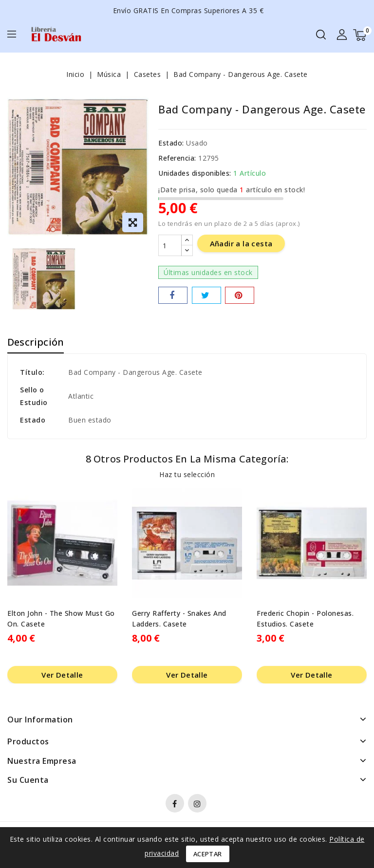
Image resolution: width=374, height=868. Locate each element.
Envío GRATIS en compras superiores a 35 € (188, 10)
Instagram (198, 805)
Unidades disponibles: (195, 173)
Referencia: (177, 158)
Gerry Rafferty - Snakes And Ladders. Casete (179, 619)
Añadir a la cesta (241, 244)
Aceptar (208, 854)
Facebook (176, 805)
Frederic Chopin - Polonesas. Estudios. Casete (305, 619)
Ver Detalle (62, 675)
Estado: (171, 143)
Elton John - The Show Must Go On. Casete (61, 619)
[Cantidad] (170, 246)
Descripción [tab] (36, 342)
